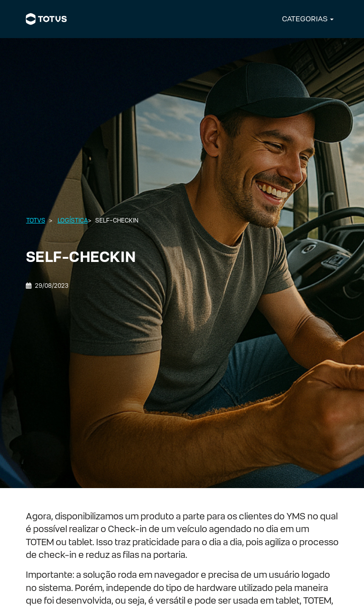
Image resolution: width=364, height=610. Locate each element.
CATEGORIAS (305, 19)
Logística (73, 220)
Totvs (36, 220)
